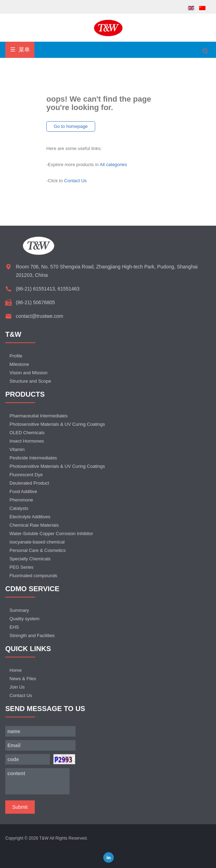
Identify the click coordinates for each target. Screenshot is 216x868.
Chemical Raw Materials (34, 525)
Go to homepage (71, 126)
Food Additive (23, 491)
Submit (20, 807)
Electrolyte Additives (30, 517)
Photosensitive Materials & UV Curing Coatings (57, 424)
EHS (14, 627)
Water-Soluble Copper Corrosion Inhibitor (51, 534)
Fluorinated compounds (33, 576)
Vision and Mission (28, 373)
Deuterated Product (29, 483)
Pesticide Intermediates (33, 458)
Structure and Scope (30, 381)
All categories (113, 165)
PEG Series (21, 567)
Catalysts (19, 508)
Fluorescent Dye (26, 475)
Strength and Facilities (32, 635)
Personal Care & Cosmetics (38, 550)
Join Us (17, 687)
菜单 (20, 50)
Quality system (24, 619)
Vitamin (17, 449)
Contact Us (76, 181)
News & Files (23, 679)
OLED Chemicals (27, 433)
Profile (16, 356)
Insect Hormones (27, 441)
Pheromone (21, 500)
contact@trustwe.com (40, 316)
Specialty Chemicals (30, 559)
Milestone (19, 364)
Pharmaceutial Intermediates (38, 416)
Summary (19, 610)
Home (16, 670)
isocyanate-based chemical (37, 542)
